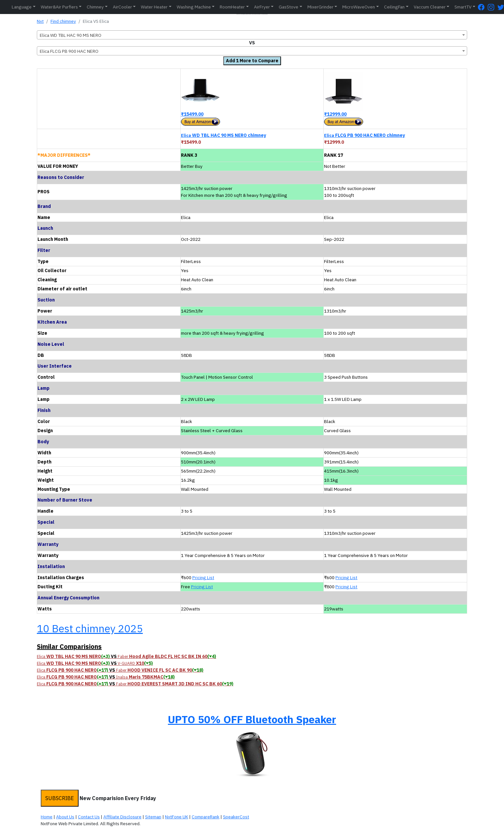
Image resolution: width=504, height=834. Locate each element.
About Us (65, 817)
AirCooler (122, 7)
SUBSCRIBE (60, 798)
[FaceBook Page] (483, 7)
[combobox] (252, 35)
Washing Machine (194, 7)
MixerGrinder (320, 7)
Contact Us (89, 817)
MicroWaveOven (359, 7)
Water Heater (154, 7)
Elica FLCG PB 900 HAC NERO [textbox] (69, 51)
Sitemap (153, 817)
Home (47, 817)
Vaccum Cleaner (430, 7)
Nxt (40, 21)
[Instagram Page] (493, 7)
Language (22, 7)
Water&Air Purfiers (59, 7)
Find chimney (63, 21)
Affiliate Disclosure (122, 817)
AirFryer (262, 7)
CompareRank (206, 817)
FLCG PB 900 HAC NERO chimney (364, 135)
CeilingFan (394, 7)
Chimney (95, 7)
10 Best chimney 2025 (90, 628)
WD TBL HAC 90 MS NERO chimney (223, 135)
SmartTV (463, 7)
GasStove (289, 7)
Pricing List (203, 578)
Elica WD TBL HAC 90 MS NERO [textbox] (71, 35)
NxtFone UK (177, 817)
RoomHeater (232, 7)
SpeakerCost (236, 817)
